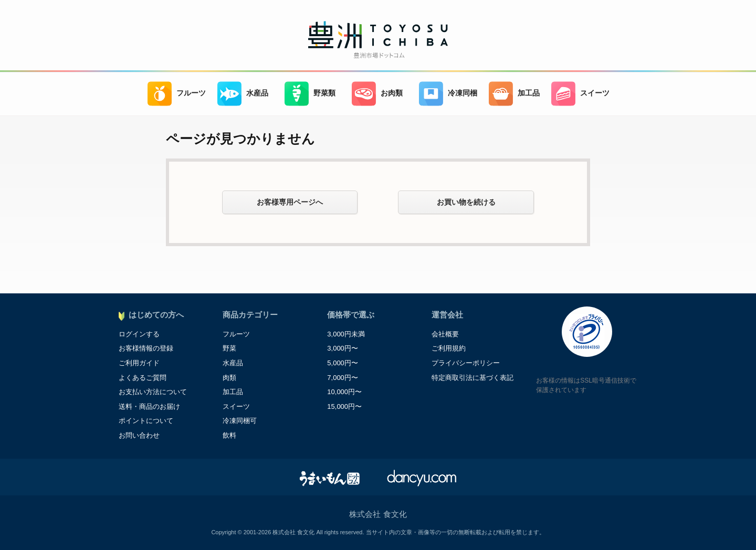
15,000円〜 (344, 406)
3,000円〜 (343, 348)
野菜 (229, 348)
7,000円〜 (343, 378)
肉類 (229, 378)
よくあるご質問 (143, 378)
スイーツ (580, 94)
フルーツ (177, 94)
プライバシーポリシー (466, 363)
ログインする (139, 334)
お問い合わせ (139, 435)
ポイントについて (146, 421)
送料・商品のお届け (149, 406)
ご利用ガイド (139, 363)
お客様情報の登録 (146, 348)
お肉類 (377, 94)
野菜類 (310, 94)
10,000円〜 (344, 392)
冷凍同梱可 (240, 421)
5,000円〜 (343, 363)
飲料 (229, 435)
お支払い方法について (153, 392)
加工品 (514, 94)
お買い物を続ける (466, 202)
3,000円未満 (346, 334)
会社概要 (445, 334)
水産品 (243, 94)
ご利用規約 (449, 348)
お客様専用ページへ (290, 202)
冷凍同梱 (448, 94)
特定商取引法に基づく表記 (472, 378)
